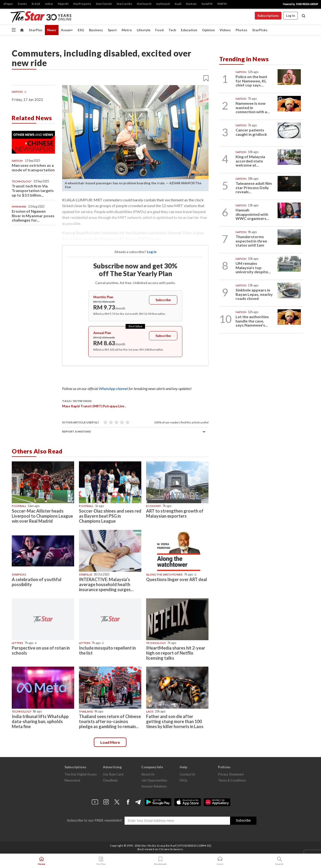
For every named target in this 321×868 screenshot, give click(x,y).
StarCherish (104, 4)
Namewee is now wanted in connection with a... (253, 107)
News (52, 30)
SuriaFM (207, 4)
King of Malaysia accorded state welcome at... (250, 161)
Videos (225, 30)
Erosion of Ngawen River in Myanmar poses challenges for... (33, 216)
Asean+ (67, 30)
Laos (150, 711)
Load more (110, 742)
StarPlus (36, 30)
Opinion (208, 30)
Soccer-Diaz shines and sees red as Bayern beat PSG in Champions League (110, 516)
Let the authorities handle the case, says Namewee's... (252, 321)
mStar (49, 4)
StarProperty (82, 4)
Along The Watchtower (164, 574)
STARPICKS (19, 574)
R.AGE (36, 4)
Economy (154, 506)
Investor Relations (154, 786)
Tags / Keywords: (77, 401)
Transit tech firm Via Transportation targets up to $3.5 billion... (33, 190)
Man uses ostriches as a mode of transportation (33, 167)
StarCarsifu (124, 4)
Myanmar (19, 207)
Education (189, 30)
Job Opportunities (154, 780)
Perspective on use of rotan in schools (41, 650)
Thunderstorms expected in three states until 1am (251, 241)
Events (22, 4)
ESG (81, 30)
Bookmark (160, 861)
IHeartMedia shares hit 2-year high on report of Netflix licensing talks (176, 653)
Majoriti (63, 4)
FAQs (184, 780)
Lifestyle (144, 30)
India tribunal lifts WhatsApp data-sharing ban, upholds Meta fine (40, 721)
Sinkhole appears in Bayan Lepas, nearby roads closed (254, 294)
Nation (17, 92)
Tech (172, 30)
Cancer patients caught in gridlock (251, 132)
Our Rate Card (113, 774)
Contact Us (187, 774)
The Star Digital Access (81, 774)
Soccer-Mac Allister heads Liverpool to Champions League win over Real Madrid (42, 516)
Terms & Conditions (232, 780)
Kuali (178, 4)
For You (101, 861)
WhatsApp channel (114, 388)
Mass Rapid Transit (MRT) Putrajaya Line (93, 406)
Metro (127, 30)
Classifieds (110, 780)
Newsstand (72, 780)
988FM (222, 4)
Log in (152, 252)
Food (159, 30)
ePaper (8, 4)
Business (96, 30)
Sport (112, 30)
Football (19, 506)
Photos (241, 30)
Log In (291, 16)
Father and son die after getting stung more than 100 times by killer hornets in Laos (175, 721)
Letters (17, 643)
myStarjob (163, 4)
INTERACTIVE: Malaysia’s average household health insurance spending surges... (106, 584)
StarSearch (144, 4)
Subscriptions (268, 16)
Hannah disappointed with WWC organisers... (252, 214)
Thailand (86, 711)
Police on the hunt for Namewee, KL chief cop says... (251, 81)
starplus (86, 574)
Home (42, 861)
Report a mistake (77, 431)
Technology (22, 181)
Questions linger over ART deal (177, 579)
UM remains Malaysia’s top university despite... (253, 267)
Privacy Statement (231, 774)
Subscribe (163, 300)
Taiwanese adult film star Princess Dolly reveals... (254, 187)
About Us (148, 774)
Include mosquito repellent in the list (107, 650)
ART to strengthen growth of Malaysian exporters (175, 513)
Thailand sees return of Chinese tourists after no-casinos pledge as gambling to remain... (110, 721)
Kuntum (191, 4)
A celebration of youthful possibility (37, 582)
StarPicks (260, 30)
